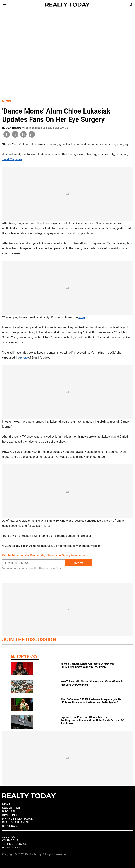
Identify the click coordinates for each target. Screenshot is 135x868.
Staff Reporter (14, 128)
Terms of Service (14, 844)
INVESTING (9, 815)
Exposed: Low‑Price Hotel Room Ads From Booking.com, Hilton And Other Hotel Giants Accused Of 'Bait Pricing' (92, 720)
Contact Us (10, 840)
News (7, 101)
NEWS (6, 804)
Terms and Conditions (35, 568)
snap (82, 317)
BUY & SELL (10, 812)
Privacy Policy (55, 568)
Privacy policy (12, 848)
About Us (9, 837)
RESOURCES (10, 826)
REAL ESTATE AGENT (16, 822)
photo (24, 358)
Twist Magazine (12, 159)
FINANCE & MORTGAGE (17, 819)
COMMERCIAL (11, 808)
